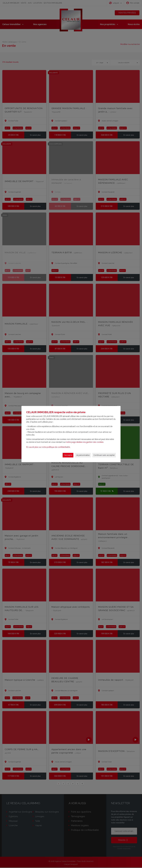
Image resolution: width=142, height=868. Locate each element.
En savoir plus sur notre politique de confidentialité (48, 447)
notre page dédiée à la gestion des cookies (85, 442)
